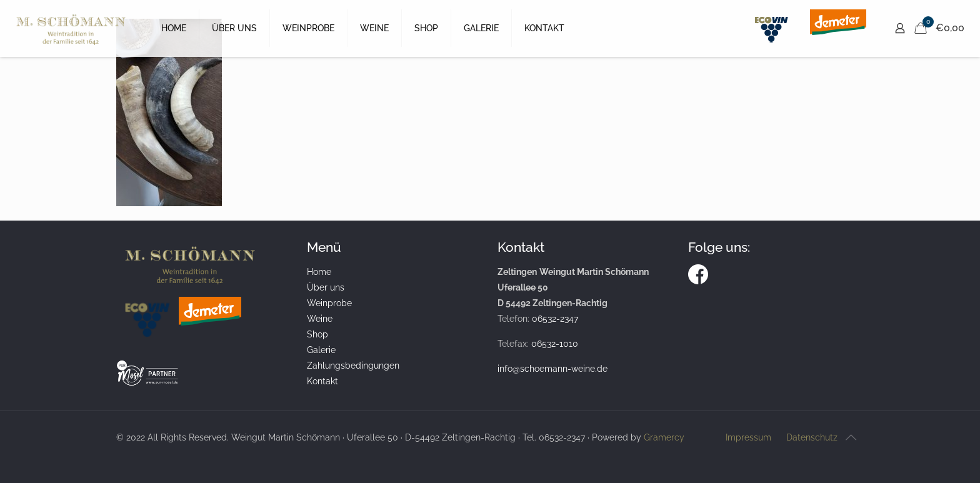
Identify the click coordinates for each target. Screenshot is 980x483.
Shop (317, 334)
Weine (320, 319)
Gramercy (664, 437)
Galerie (321, 350)
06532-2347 (555, 319)
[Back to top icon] (851, 437)
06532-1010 (555, 344)
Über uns (326, 287)
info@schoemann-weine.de (552, 369)
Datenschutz (812, 437)
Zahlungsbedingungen (353, 366)
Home (319, 272)
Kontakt (322, 381)
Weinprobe (329, 303)
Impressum (748, 437)
